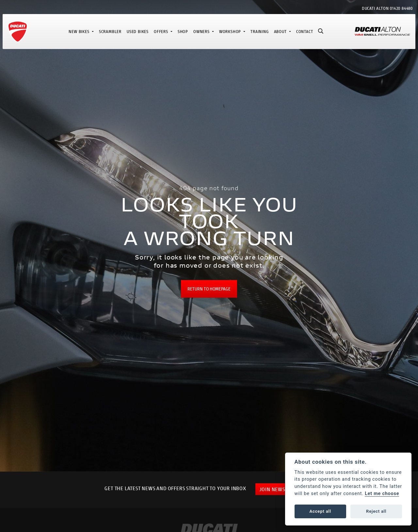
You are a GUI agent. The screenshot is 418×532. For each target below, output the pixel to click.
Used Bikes (138, 32)
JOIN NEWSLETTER (281, 489)
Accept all (320, 511)
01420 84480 (401, 8)
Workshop (231, 32)
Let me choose (382, 494)
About (281, 32)
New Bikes (80, 32)
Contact (305, 32)
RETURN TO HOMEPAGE (209, 289)
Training (259, 32)
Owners (202, 32)
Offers (162, 32)
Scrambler (110, 32)
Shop (183, 32)
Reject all (376, 511)
